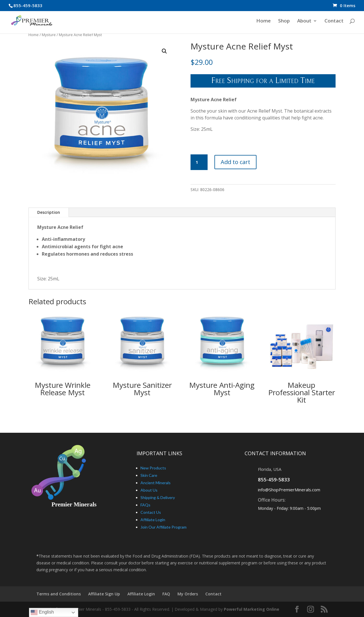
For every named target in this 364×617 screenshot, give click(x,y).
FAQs (145, 505)
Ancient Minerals (156, 483)
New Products (153, 468)
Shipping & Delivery (158, 497)
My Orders (188, 594)
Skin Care (149, 475)
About (304, 22)
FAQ (166, 594)
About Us (149, 490)
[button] (164, 51)
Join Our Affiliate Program (164, 527)
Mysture (49, 35)
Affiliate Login (153, 520)
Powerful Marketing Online (252, 609)
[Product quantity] (199, 162)
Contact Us (151, 512)
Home (263, 22)
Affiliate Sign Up (104, 594)
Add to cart (235, 162)
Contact (334, 22)
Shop (284, 22)
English (42, 612)
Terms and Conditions (59, 594)
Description (49, 212)
